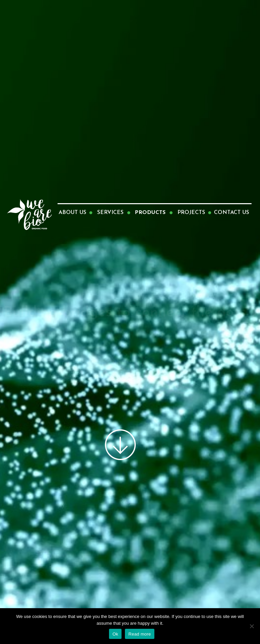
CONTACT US (232, 213)
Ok (115, 634)
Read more (140, 634)
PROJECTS (191, 213)
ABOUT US (72, 213)
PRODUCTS (150, 213)
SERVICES (110, 213)
